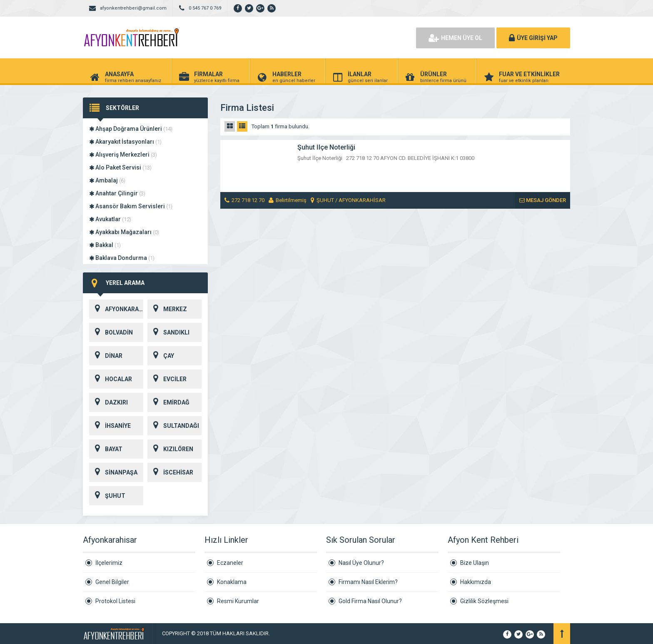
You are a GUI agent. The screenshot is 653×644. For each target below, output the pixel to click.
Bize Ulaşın (475, 563)
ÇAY (161, 356)
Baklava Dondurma (122, 258)
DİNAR (106, 356)
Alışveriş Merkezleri (123, 155)
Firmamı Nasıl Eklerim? (368, 582)
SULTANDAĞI (173, 426)
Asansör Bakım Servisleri (131, 206)
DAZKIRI (108, 402)
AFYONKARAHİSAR (116, 309)
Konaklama (232, 582)
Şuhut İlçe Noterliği (326, 147)
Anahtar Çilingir (117, 193)
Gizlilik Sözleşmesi (484, 601)
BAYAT (106, 449)
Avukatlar (110, 219)
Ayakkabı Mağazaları (124, 232)
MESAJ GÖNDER (543, 200)
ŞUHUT (107, 496)
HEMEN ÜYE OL (455, 38)
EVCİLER (167, 379)
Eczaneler (230, 563)
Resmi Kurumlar (238, 601)
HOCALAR (111, 379)
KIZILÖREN (170, 449)
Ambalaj (107, 180)
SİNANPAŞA (113, 472)
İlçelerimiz (109, 563)
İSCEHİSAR (170, 472)
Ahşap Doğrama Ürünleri (131, 129)
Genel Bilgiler (112, 582)
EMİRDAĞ (168, 402)
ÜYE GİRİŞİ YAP (533, 38)
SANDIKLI (168, 332)
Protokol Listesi (115, 601)
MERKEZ (167, 309)
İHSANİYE (110, 426)
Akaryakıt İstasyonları (125, 142)
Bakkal (105, 245)
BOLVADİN (111, 332)
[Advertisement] (314, 37)
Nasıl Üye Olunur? (361, 563)
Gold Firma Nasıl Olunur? (370, 601)
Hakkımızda (476, 582)
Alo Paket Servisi (120, 167)
